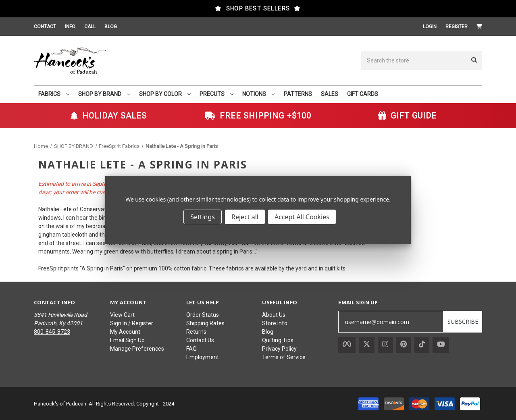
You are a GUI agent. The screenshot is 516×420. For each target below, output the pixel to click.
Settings (203, 217)
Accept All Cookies (302, 217)
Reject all (245, 217)
